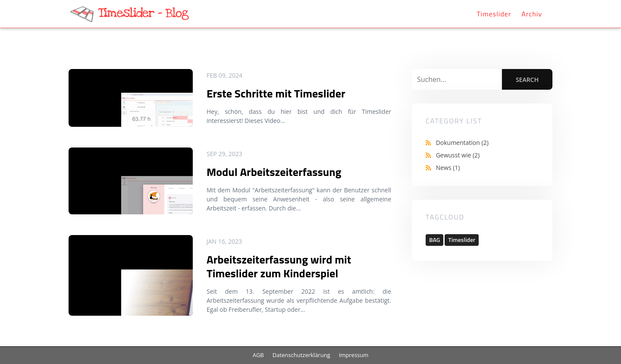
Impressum (354, 355)
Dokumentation (462, 143)
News (448, 168)
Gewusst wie (458, 155)
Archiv (532, 14)
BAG (434, 240)
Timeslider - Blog (143, 13)
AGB (258, 355)
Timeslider (494, 14)
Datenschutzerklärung (301, 355)
